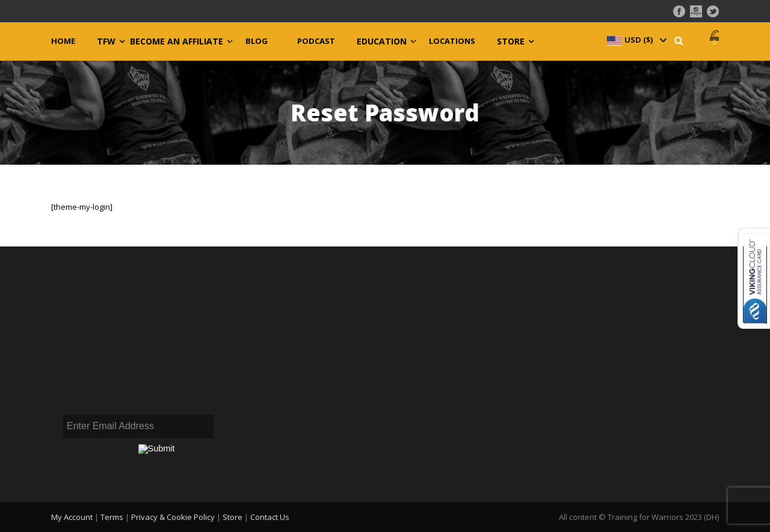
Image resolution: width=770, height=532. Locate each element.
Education (382, 41)
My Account (72, 517)
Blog (257, 41)
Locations (452, 41)
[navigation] (636, 40)
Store (511, 41)
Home (63, 41)
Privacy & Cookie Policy (173, 517)
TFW (106, 41)
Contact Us (270, 517)
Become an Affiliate (177, 41)
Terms (112, 517)
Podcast (316, 41)
